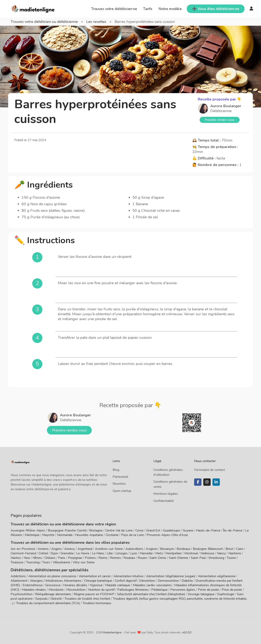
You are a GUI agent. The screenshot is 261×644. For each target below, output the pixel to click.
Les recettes (98, 22)
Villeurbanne (61, 562)
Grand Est (153, 530)
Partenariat (120, 477)
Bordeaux (183, 549)
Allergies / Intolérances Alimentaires (56, 580)
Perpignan (75, 558)
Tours (46, 562)
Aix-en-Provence (23, 549)
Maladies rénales (34, 589)
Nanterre (235, 553)
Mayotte (48, 535)
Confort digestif (126, 580)
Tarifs (148, 9)
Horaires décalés (75, 585)
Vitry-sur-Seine (84, 562)
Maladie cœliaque (118, 585)
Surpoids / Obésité (49, 598)
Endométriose (33, 585)
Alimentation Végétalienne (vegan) (171, 576)
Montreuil (191, 553)
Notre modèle (170, 9)
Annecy (70, 549)
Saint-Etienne (179, 558)
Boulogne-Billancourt (208, 549)
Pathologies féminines (133, 589)
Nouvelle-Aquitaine (89, 535)
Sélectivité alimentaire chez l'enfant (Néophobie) (151, 594)
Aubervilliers (134, 549)
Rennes (116, 558)
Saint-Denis (158, 558)
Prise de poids (232, 589)
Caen (240, 549)
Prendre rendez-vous (220, 120)
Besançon (167, 549)
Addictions (18, 576)
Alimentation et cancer (95, 576)
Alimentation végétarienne (217, 576)
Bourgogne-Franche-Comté (67, 530)
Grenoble (67, 553)
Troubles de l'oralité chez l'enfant (87, 598)
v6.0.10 (187, 632)
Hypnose (96, 585)
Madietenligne (112, 632)
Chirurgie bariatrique (98, 580)
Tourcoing (33, 562)
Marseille (146, 553)
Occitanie (112, 535)
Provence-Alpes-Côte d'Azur (167, 535)
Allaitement (19, 580)
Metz (159, 553)
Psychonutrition (22, 594)
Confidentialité (164, 501)
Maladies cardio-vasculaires (152, 585)
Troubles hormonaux (97, 603)
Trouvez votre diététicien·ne (114, 9)
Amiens (43, 549)
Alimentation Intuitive (128, 576)
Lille (110, 553)
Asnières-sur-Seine (109, 549)
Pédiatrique (159, 589)
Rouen (142, 558)
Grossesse (53, 585)
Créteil (43, 553)
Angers (56, 549)
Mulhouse (207, 553)
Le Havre (83, 553)
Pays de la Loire (133, 535)
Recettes (119, 484)
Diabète (187, 580)
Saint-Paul (198, 558)
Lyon (134, 553)
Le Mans (98, 553)
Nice (27, 558)
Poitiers (90, 558)
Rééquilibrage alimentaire (53, 594)
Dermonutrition (169, 580)
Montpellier (174, 553)
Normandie (65, 535)
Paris (62, 558)
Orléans (50, 558)
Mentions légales (166, 494)
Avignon (152, 549)
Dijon (54, 553)
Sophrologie (226, 594)
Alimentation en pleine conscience (52, 576)
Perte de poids (208, 589)
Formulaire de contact (210, 470)
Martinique (32, 535)
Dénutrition (147, 580)
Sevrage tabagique (201, 594)
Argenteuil (85, 549)
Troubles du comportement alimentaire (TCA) (48, 603)
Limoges (122, 553)
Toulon (231, 558)
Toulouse (17, 562)
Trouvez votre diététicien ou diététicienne (45, 22)
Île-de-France (233, 530)
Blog (116, 470)
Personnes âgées (183, 589)
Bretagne (96, 530)
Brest (229, 549)
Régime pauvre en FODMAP (94, 594)
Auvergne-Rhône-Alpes (28, 530)
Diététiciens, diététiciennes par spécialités (47, 570)
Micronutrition (76, 589)
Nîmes (37, 558)
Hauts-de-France (208, 530)
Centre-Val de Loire (119, 530)
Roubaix (129, 558)
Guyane (188, 530)
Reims (103, 558)
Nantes (16, 558)
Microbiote (56, 589)
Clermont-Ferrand (23, 553)
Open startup (122, 491)
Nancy (221, 553)
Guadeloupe (171, 530)
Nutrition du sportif (101, 589)
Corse (139, 530)
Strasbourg (216, 558)
